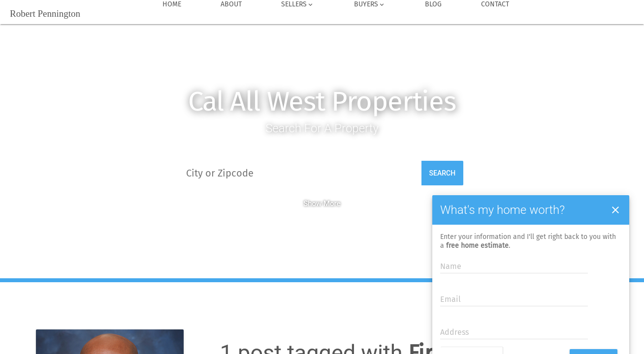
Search (443, 173)
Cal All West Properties (322, 102)
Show (312, 204)
